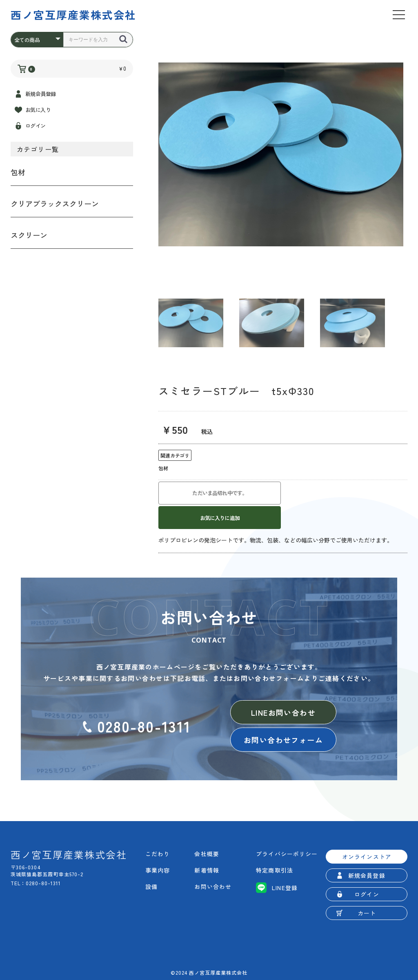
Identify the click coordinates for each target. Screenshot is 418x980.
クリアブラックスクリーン (55, 203)
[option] (281, 154)
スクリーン (29, 235)
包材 (18, 172)
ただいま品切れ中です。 (220, 493)
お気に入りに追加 (220, 518)
